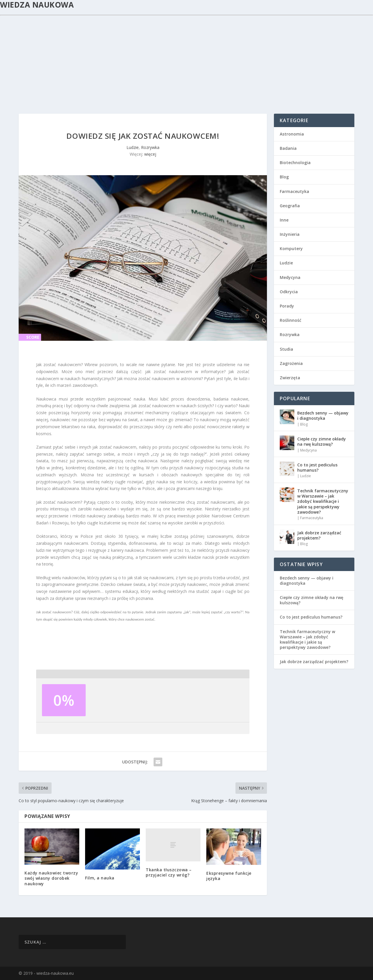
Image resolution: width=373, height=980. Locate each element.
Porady (287, 306)
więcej (150, 154)
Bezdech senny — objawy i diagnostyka (323, 416)
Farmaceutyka (294, 191)
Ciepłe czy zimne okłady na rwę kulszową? (322, 441)
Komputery (291, 248)
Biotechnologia (295, 163)
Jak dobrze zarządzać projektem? (319, 535)
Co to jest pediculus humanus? (317, 467)
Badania (288, 148)
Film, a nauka (100, 878)
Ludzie (133, 147)
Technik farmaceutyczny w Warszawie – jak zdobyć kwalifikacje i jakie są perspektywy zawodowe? (323, 501)
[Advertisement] (186, 59)
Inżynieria (290, 234)
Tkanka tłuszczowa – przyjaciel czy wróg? (169, 872)
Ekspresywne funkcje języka (229, 876)
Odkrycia (289, 292)
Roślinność (291, 320)
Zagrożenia (291, 363)
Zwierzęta (290, 378)
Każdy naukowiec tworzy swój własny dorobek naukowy (51, 878)
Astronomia (292, 134)
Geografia (290, 206)
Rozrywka (150, 147)
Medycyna (290, 277)
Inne (284, 220)
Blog (284, 177)
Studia (286, 349)
